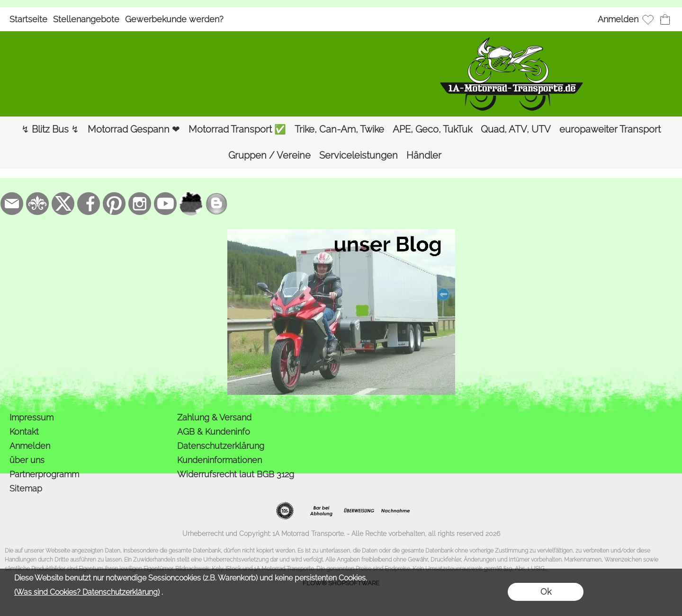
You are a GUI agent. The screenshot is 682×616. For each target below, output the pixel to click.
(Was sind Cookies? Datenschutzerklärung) (87, 592)
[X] (63, 204)
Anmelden (618, 19)
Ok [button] (546, 592)
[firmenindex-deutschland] (191, 204)
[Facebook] (89, 204)
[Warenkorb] (665, 19)
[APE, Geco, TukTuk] (432, 129)
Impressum (31, 417)
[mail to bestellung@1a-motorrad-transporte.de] (12, 204)
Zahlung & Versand (214, 417)
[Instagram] (140, 204)
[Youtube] (165, 204)
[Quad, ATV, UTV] (516, 129)
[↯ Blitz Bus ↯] (50, 129)
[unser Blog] (216, 204)
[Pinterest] (114, 204)
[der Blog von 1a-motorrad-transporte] (341, 233)
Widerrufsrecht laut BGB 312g (236, 474)
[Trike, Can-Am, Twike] (339, 129)
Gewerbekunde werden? (174, 19)
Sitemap (26, 488)
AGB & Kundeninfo (214, 432)
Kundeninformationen (220, 460)
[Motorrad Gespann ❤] (134, 129)
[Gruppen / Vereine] (269, 156)
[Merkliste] (648, 19)
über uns (27, 460)
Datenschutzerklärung (221, 446)
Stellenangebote (86, 19)
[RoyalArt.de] (37, 204)
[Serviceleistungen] (359, 156)
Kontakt (24, 432)
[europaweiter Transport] (610, 129)
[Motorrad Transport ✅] (237, 129)
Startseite (28, 19)
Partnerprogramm (44, 474)
